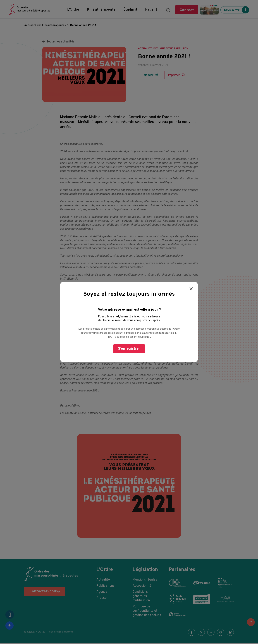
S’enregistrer (129, 349)
